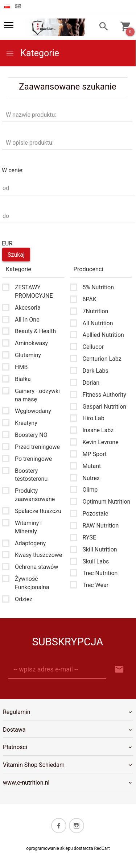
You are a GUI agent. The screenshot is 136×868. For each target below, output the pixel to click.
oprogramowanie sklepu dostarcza (59, 848)
